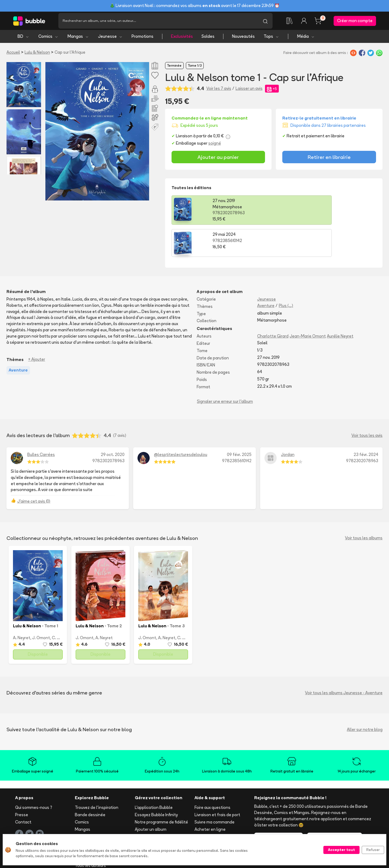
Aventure (266, 275)
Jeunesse (110, 38)
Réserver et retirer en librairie (222, 806)
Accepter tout (341, 850)
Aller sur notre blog (365, 699)
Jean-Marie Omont (308, 306)
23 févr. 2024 (366, 424)
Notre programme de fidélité (161, 792)
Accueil (13, 54)
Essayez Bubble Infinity (156, 784)
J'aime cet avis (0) (34, 471)
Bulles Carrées (41, 424)
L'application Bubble (154, 777)
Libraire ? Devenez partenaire (162, 821)
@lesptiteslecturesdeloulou (181, 424)
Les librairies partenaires (158, 828)
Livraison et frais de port (217, 784)
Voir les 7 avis (219, 90)
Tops (271, 38)
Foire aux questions (212, 777)
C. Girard (60, 607)
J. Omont (41, 607)
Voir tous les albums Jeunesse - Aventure (344, 662)
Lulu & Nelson (37, 54)
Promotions (142, 38)
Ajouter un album (151, 799)
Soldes (208, 38)
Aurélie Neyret (340, 306)
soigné (215, 145)
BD (23, 38)
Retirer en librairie (329, 158)
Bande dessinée (90, 784)
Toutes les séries (91, 828)
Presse (22, 784)
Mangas (78, 38)
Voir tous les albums (364, 507)
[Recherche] (158, 22)
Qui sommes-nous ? (34, 777)
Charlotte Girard (273, 306)
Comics (48, 38)
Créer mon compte (355, 21)
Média (306, 38)
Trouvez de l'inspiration (97, 777)
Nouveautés (243, 38)
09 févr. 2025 (239, 424)
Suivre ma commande (214, 792)
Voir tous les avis (367, 405)
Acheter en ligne (210, 799)
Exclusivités (182, 38)
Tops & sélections (92, 820)
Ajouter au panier (218, 158)
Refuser (373, 850)
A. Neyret (22, 607)
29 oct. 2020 (113, 424)
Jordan (288, 424)
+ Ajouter (37, 329)
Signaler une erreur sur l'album (225, 371)
